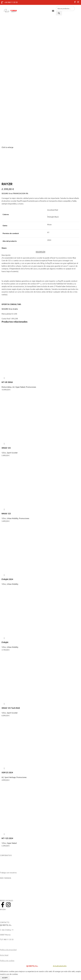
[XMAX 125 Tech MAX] (24, 664)
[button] (53, 11)
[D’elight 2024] (24, 535)
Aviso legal (4, 955)
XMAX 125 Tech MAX (11, 708)
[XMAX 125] (24, 403)
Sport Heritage (10, 777)
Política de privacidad (8, 950)
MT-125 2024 (7, 838)
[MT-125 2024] (24, 794)
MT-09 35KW (7, 382)
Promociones (31, 387)
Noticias (3, 863)
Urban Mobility (13, 518)
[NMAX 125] (24, 469)
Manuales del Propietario (10, 912)
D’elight (5, 642)
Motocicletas (7, 387)
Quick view (4, 378)
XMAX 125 (6, 448)
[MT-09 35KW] (24, 338)
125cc (4, 453)
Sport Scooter (12, 453)
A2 (13, 387)
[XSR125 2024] (24, 729)
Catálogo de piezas (7, 917)
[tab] (40, 252)
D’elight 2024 (7, 579)
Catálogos (4, 868)
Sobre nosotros (6, 858)
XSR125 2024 (7, 772)
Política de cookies (7, 961)
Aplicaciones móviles (8, 881)
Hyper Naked (20, 387)
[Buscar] (59, 13)
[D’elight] (24, 598)
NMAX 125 (6, 514)
